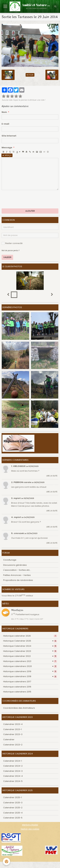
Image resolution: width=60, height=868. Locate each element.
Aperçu (7, 155)
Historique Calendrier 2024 (30, 646)
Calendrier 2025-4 (13, 813)
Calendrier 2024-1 (13, 761)
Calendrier (9, 739)
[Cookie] (6, 861)
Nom (4, 112)
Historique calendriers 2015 (17, 692)
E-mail (5, 124)
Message (7, 148)
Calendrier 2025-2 (13, 808)
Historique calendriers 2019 (30, 671)
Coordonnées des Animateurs (19, 708)
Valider (7, 257)
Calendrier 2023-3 (13, 734)
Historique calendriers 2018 (30, 676)
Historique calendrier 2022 (30, 656)
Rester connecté (12, 243)
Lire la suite (52, 476)
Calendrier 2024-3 (13, 771)
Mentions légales (30, 825)
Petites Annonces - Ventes (17, 575)
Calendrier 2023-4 (13, 724)
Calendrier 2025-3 (13, 803)
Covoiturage (10, 560)
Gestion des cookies (30, 829)
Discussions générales (15, 565)
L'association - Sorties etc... (17, 570)
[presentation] (26, 199)
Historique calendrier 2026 (30, 636)
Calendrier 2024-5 (13, 781)
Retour (30, 75)
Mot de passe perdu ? (10, 251)
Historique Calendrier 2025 (30, 641)
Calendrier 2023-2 (13, 745)
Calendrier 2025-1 (12, 797)
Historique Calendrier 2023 (30, 651)
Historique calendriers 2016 (17, 687)
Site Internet (9, 136)
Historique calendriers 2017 (17, 682)
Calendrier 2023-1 (12, 729)
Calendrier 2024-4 (13, 776)
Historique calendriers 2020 (30, 666)
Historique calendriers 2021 (30, 661)
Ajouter (30, 211)
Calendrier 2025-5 (13, 818)
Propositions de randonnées (18, 580)
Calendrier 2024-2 (13, 766)
